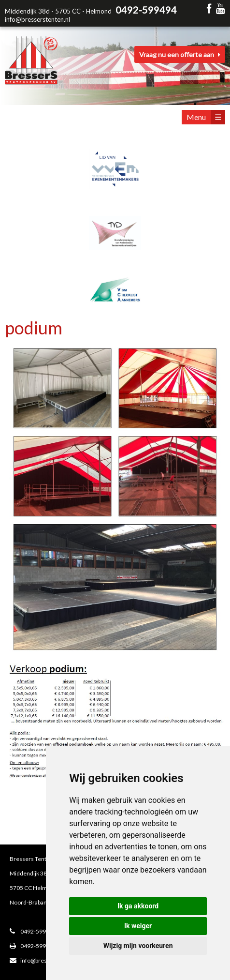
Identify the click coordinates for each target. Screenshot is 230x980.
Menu (206, 117)
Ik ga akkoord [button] (138, 906)
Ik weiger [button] (138, 926)
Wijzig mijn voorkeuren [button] (138, 946)
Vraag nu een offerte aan (180, 54)
